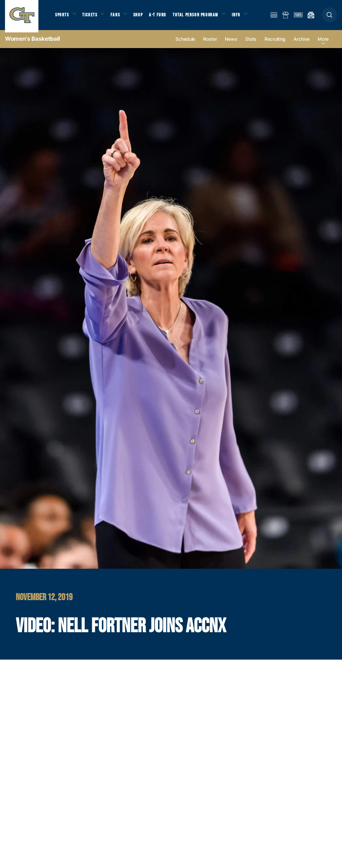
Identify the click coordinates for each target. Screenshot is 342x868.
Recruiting (275, 44)
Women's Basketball (33, 43)
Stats (251, 44)
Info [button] (244, 17)
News (231, 44)
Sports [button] (63, 17)
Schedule (185, 44)
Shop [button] (144, 17)
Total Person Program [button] (202, 17)
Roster (210, 44)
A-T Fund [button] (164, 17)
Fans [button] (119, 17)
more (323, 44)
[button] (329, 17)
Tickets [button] (92, 17)
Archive (302, 44)
